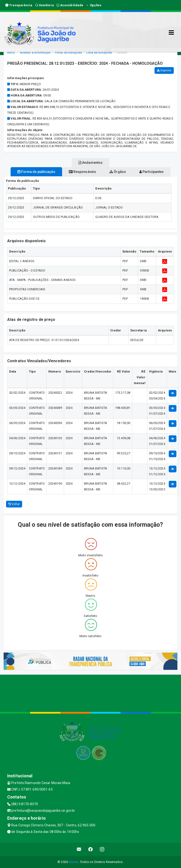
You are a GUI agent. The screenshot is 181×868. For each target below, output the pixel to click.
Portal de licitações (68, 53)
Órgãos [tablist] (118, 172)
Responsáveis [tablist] (82, 172)
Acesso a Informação (35, 53)
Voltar (14, 504)
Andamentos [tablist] (90, 163)
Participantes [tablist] (152, 172)
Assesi (74, 862)
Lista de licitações (99, 53)
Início (11, 53)
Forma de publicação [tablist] (36, 172)
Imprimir (164, 70)
